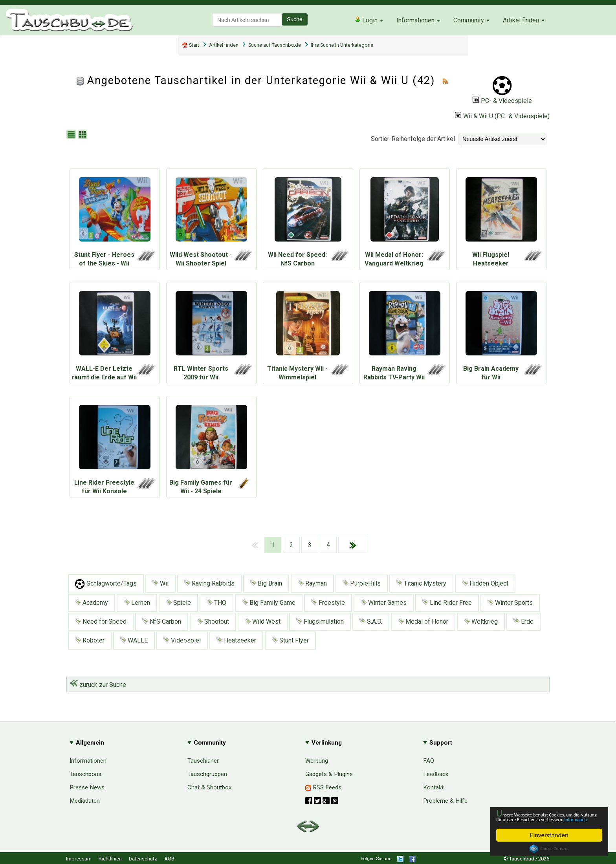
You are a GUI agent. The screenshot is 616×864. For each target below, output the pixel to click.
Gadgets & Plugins (329, 774)
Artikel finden (521, 20)
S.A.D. (371, 621)
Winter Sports (510, 603)
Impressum (79, 859)
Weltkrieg (481, 621)
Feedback (436, 774)
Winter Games (384, 603)
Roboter (90, 640)
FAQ (429, 761)
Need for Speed (101, 621)
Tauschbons (85, 774)
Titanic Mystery (421, 583)
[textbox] (247, 20)
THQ (216, 603)
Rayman (312, 583)
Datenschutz (143, 859)
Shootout (213, 621)
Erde (523, 621)
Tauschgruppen (207, 774)
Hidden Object (485, 583)
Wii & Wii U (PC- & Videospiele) (502, 116)
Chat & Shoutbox (210, 787)
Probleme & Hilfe (445, 801)
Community (469, 20)
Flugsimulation (320, 621)
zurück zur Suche (98, 685)
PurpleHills (362, 583)
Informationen (415, 20)
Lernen (137, 603)
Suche (295, 19)
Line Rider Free (447, 603)
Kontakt (433, 787)
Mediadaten (85, 801)
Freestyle (328, 603)
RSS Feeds (323, 787)
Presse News (87, 787)
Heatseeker (236, 640)
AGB (169, 859)
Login (366, 20)
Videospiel (182, 640)
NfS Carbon (162, 621)
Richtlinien (110, 859)
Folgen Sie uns (376, 859)
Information (545, 819)
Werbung (317, 761)
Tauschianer (203, 761)
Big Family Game (269, 603)
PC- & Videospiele (502, 101)
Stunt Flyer (290, 640)
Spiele (178, 603)
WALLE (134, 640)
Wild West (263, 621)
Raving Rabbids (209, 583)
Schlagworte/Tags (106, 584)
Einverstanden (549, 835)
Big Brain (266, 583)
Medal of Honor (423, 621)
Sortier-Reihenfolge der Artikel (413, 139)
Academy (92, 603)
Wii (160, 583)
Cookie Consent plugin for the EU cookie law (549, 849)
